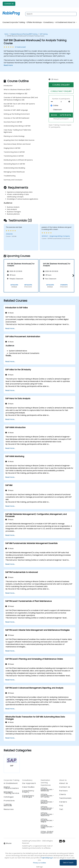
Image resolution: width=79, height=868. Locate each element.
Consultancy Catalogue (28, 796)
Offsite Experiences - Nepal (47, 820)
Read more (8, 65)
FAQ (61, 806)
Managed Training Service (11, 793)
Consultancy (49, 22)
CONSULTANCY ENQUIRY (61, 91)
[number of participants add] (70, 102)
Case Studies (28, 787)
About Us (71, 22)
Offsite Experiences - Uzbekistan (47, 808)
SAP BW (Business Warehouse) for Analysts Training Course (26, 36)
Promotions (9, 801)
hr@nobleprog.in (47, 858)
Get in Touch (68, 863)
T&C (61, 809)
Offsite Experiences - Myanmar (47, 814)
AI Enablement (61, 22)
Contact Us (9, 4)
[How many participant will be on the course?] (61, 102)
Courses (6, 22)
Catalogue (9, 797)
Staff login (40, 867)
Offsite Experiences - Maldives (47, 789)
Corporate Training (17, 22)
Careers (63, 802)
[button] (73, 275)
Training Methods (8, 805)
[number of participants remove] (52, 102)
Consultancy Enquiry (28, 791)
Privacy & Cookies (39, 863)
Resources (9, 809)
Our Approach (29, 783)
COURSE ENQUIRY (61, 85)
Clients (63, 794)
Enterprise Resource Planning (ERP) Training (24, 34)
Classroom (57, 110)
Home (6, 34)
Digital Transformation (11, 788)
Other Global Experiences (47, 832)
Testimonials (65, 798)
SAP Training (44, 34)
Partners (63, 791)
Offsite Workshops (34, 22)
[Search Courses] (51, 14)
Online (56, 105)
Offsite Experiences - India (47, 827)
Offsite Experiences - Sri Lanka (47, 796)
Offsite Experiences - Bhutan (47, 802)
